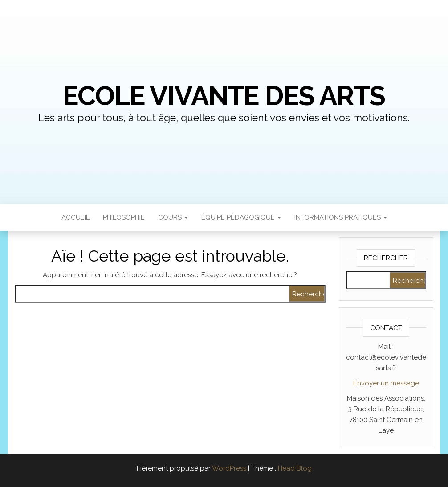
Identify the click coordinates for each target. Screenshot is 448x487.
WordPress (229, 468)
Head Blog (295, 468)
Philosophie (124, 217)
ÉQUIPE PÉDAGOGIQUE (241, 217)
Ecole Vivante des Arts (224, 96)
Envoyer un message (386, 383)
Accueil (75, 217)
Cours (173, 217)
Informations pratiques (341, 217)
